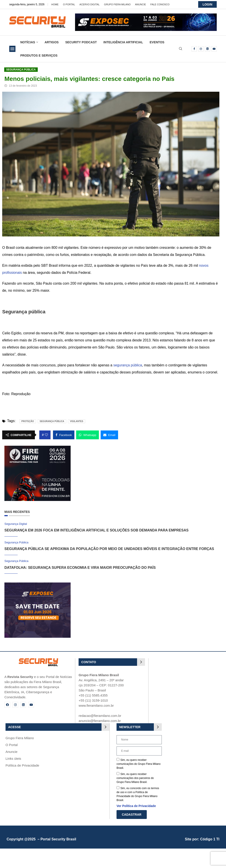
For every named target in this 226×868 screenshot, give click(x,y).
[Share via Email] (109, 435)
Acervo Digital (89, 4)
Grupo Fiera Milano (117, 4)
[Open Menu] (12, 49)
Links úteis (13, 759)
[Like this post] (46, 435)
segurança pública (128, 365)
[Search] (181, 49)
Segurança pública (52, 421)
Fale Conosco (160, 4)
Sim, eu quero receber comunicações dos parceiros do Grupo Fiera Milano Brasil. (135, 778)
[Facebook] (194, 49)
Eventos (157, 42)
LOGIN (207, 4)
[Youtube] (214, 49)
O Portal (69, 4)
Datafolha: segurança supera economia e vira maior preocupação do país (80, 568)
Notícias (28, 42)
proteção (28, 421)
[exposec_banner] (38, 584)
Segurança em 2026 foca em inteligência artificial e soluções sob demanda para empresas (96, 530)
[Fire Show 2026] (38, 448)
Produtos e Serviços (39, 55)
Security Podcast (81, 42)
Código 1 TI (210, 839)
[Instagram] (201, 49)
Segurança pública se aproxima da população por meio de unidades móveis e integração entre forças (109, 549)
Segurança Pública (21, 70)
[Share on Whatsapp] (88, 435)
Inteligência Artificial (123, 42)
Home (55, 4)
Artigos (52, 42)
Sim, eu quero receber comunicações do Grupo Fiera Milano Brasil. (138, 764)
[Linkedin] (207, 49)
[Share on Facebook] (64, 435)
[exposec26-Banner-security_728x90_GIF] (146, 15)
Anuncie (141, 4)
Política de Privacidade (22, 765)
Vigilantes (77, 421)
